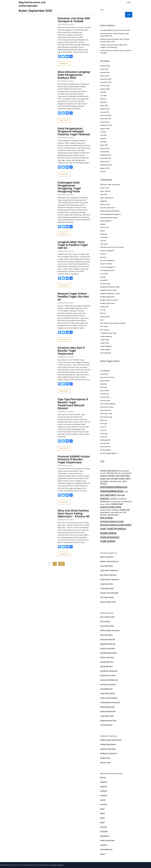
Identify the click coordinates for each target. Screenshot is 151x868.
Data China (104, 374)
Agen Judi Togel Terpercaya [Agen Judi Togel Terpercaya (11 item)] (125, 473)
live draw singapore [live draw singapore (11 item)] (116, 502)
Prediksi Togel (105, 758)
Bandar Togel (105, 204)
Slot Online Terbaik (107, 597)
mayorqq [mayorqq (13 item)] (108, 504)
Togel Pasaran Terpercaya (110, 579)
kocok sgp (104, 433)
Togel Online (105, 340)
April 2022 (103, 142)
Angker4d (104, 201)
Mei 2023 (103, 99)
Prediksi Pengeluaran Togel (110, 293)
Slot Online (104, 326)
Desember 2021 (106, 155)
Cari (102, 10)
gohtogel (103, 827)
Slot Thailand (105, 330)
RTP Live (103, 310)
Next (61, 517)
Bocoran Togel (105, 762)
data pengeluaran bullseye (110, 211)
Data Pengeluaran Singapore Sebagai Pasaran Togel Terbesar (71, 122)
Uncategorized (105, 353)
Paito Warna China (107, 407)
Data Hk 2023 (105, 381)
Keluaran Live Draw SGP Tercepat (112, 247)
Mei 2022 (103, 139)
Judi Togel (104, 244)
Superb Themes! (58, 865)
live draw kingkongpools (109, 453)
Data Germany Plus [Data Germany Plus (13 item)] (116, 481)
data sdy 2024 (105, 447)
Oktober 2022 (105, 122)
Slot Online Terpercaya (108, 575)
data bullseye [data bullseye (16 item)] (105, 481)
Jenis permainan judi (107, 639)
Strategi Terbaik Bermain (109, 680)
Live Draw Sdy (105, 397)
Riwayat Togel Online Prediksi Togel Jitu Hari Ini (69, 274)
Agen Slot (104, 194)
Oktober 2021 (105, 162)
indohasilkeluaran (106, 849)
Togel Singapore (106, 346)
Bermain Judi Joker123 (108, 684)
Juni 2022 (103, 135)
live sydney (104, 274)
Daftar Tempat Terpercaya (110, 630)
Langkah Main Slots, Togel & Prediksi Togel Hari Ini (71, 227)
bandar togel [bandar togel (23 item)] (105, 479)
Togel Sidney (105, 343)
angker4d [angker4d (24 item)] (104, 476)
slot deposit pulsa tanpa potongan (113, 323)
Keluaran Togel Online (108, 749)
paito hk (103, 427)
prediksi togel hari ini (107, 297)
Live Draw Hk (104, 394)
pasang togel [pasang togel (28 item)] (117, 504)
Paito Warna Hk (106, 410)
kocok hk (103, 430)
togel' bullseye (105, 350)
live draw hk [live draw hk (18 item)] (114, 499)
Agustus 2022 (105, 129)
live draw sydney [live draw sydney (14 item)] (127, 501)
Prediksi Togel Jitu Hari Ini (109, 300)
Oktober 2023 (105, 86)
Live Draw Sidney (106, 264)
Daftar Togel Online (107, 657)
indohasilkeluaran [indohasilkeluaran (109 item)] (112, 491)
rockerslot (104, 845)
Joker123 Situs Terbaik (108, 675)
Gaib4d (103, 224)
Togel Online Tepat (107, 716)
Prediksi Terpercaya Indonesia (111, 740)
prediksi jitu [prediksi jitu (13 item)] (115, 510)
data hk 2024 (105, 443)
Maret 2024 (104, 69)
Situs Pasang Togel (107, 626)
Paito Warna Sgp (106, 417)
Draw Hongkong (106, 221)
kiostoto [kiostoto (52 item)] (104, 498)
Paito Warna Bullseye (108, 404)
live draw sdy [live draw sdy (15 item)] (122, 499)
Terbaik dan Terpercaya (109, 671)
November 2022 (106, 119)
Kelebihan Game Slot (108, 644)
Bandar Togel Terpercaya (109, 561)
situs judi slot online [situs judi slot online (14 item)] (117, 512)
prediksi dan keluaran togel (110, 287)
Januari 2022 (105, 152)
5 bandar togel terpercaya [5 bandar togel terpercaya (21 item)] (110, 471)
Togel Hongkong (106, 336)
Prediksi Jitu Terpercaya (109, 753)
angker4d (104, 782)
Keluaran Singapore (107, 251)
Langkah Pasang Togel (108, 720)
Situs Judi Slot (105, 621)
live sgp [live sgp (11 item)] (102, 504)
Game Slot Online (106, 635)
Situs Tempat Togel (107, 617)
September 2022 (106, 125)
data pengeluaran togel (109, 218)
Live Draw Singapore (107, 267)
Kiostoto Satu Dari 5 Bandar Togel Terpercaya (71, 323)
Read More (58, 59)
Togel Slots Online (107, 584)
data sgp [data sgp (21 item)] (103, 483)
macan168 (104, 831)
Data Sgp (104, 387)
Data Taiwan (105, 391)
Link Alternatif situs (107, 662)
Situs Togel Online (107, 566)
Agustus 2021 (105, 168)
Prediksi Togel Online (107, 303)
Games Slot (104, 227)
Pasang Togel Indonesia (109, 698)
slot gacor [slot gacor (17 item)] (104, 515)
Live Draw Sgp (105, 400)
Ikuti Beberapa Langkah (108, 653)
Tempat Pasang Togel (108, 333)
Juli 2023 (103, 92)
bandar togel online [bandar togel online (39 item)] (121, 478)
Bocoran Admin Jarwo (108, 602)
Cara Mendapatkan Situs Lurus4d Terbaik (115, 30)
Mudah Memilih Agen (107, 707)
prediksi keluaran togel (108, 290)
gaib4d (103, 800)
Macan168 (104, 280)
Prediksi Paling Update (108, 744)
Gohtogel (104, 234)
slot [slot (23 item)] (125, 512)
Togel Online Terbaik (107, 693)
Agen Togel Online (107, 198)
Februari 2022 (105, 148)
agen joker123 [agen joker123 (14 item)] (125, 471)
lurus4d (103, 277)
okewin (103, 854)
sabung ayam (105, 317)
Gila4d (102, 231)
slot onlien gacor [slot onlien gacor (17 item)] (113, 515)
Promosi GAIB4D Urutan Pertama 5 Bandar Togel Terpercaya (68, 420)
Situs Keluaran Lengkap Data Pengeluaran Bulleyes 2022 (70, 70)
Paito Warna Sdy (106, 414)
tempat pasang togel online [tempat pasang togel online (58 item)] (116, 525)
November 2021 (106, 158)
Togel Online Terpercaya (109, 570)
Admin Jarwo (105, 188)
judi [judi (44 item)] (102, 495)
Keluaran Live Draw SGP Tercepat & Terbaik (68, 20)
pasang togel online (107, 840)
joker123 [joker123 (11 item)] (126, 492)
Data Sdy (103, 384)
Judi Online (104, 237)
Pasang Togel (105, 284)
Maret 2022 (104, 145)
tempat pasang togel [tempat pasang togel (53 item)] (112, 521)
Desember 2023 (106, 79)
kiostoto (103, 777)
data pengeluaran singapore (111, 214)
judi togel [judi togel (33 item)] (121, 495)
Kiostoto (103, 254)
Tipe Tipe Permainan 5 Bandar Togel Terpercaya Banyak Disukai (69, 370)
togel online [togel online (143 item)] (108, 533)
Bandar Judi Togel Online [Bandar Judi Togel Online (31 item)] (119, 476)
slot (102, 320)
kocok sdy (104, 437)
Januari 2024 (105, 76)
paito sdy (104, 420)
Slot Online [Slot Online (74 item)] (106, 518)
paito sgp (104, 423)
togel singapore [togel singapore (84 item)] (110, 537)
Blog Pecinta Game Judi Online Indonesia (32, 4)
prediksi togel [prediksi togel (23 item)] (125, 510)
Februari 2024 (105, 72)
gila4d (102, 809)
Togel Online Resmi (107, 588)
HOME (129, 2)
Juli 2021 (103, 171)
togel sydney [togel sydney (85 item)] (108, 541)
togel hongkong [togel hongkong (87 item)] (116, 528)
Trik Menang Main (106, 725)
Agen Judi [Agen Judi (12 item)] (103, 473)
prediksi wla (104, 307)
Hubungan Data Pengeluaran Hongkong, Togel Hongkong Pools (68, 174)
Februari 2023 (105, 109)
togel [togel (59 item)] (103, 529)
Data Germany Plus (107, 377)
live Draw (103, 257)
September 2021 (106, 165)
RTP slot (103, 313)
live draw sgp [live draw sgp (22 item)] (105, 501)
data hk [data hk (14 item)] (124, 481)
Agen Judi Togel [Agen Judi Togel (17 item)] (112, 473)
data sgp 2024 (105, 440)
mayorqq (103, 804)
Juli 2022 (103, 132)
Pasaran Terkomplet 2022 (109, 593)
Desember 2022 (106, 115)
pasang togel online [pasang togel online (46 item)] (111, 507)
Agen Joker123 (105, 191)
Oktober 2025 (105, 66)
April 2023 (103, 102)
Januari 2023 (105, 112)
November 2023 (106, 82)
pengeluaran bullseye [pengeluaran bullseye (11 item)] (106, 510)
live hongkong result (107, 270)
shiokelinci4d (105, 836)
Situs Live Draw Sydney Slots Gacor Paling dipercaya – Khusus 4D (71, 469)
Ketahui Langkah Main (108, 711)
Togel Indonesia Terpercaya (110, 702)
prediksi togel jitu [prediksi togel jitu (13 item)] (105, 512)
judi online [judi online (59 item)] (110, 495)
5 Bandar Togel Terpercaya (110, 184)
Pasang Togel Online (107, 648)
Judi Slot (103, 241)
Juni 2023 (103, 96)
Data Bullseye (105, 371)
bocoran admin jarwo (108, 208)
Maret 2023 (104, 105)
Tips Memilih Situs (106, 666)
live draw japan (105, 450)
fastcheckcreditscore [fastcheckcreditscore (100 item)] (114, 487)
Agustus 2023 (105, 89)
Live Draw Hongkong (107, 260)
